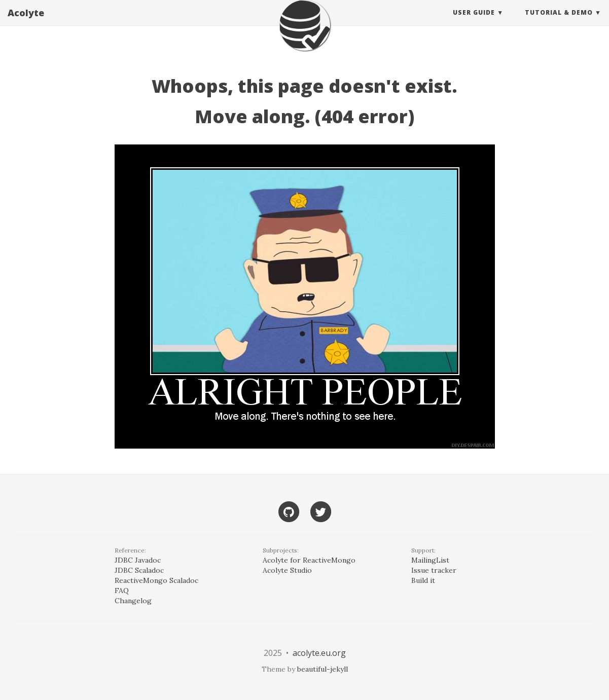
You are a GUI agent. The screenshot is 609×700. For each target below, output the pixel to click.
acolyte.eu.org (319, 653)
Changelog (133, 601)
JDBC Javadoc (138, 560)
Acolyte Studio (287, 570)
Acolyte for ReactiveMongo (309, 560)
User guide (474, 23)
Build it (423, 580)
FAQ (122, 591)
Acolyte (26, 23)
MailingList (430, 560)
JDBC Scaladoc (139, 570)
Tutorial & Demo (559, 23)
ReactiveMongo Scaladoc (156, 580)
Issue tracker (434, 570)
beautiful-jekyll (323, 669)
